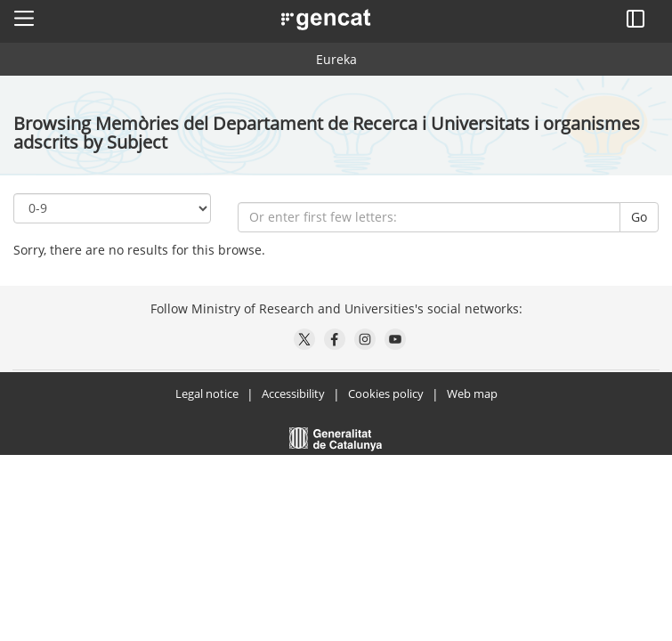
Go (639, 217)
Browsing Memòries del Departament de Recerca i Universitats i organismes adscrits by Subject (327, 133)
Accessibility (293, 394)
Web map (472, 394)
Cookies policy (386, 394)
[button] (24, 18)
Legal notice (207, 394)
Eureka (336, 59)
